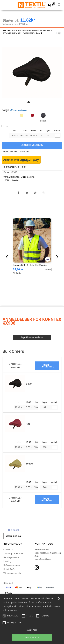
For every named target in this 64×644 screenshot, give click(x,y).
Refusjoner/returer (12, 565)
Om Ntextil (8, 550)
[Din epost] (31, 530)
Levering (7, 561)
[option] (32, 72)
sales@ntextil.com (43, 559)
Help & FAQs (9, 569)
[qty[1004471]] (58, 136)
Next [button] (59, 75)
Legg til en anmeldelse (32, 337)
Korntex (7, 30)
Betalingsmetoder (11, 557)
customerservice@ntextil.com (48, 553)
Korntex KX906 (10, 172)
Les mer (14, 610)
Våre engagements (12, 573)
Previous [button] (7, 75)
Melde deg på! (14, 536)
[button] (49, 5)
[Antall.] (55, 408)
